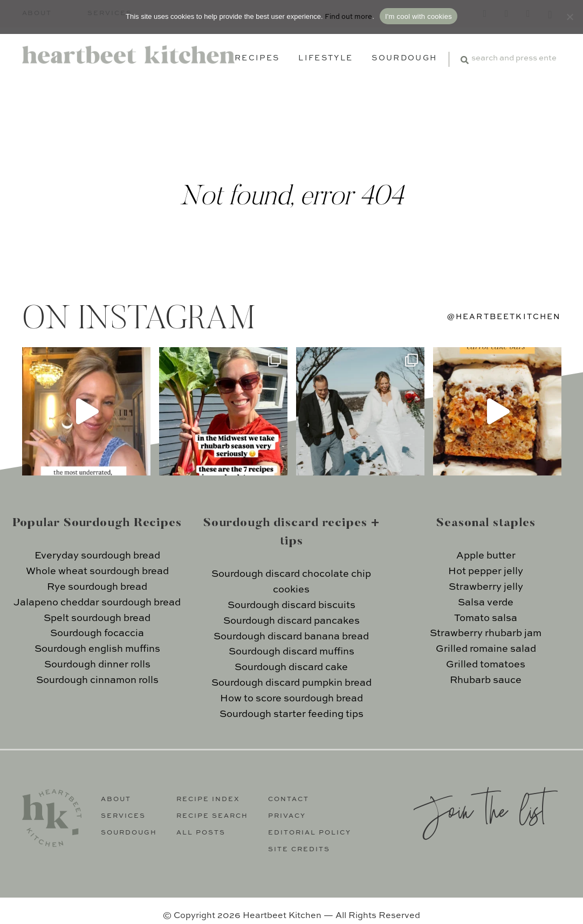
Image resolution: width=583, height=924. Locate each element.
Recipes (257, 58)
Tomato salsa (486, 618)
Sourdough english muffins (97, 649)
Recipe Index (208, 799)
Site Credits (299, 850)
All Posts (201, 833)
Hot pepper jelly (486, 571)
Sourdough (404, 58)
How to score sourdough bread (291, 699)
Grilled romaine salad (486, 649)
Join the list (479, 809)
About (116, 799)
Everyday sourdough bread (97, 556)
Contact (289, 799)
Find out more (348, 17)
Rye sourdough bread (97, 587)
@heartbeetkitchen (504, 317)
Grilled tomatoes (486, 665)
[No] (570, 17)
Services (123, 816)
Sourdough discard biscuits (291, 605)
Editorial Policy (310, 833)
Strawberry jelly (486, 587)
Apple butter (486, 556)
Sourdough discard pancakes (291, 621)
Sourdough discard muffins (291, 652)
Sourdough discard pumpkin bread (291, 683)
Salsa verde (486, 603)
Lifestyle (325, 58)
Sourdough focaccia (97, 633)
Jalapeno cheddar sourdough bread (97, 603)
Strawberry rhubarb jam (486, 633)
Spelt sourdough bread (97, 618)
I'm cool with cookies (419, 16)
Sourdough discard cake (291, 667)
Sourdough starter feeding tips (291, 714)
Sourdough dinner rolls (97, 665)
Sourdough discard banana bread (291, 637)
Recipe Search (212, 816)
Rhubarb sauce (486, 680)
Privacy (287, 816)
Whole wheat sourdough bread (97, 571)
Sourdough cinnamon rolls (97, 680)
